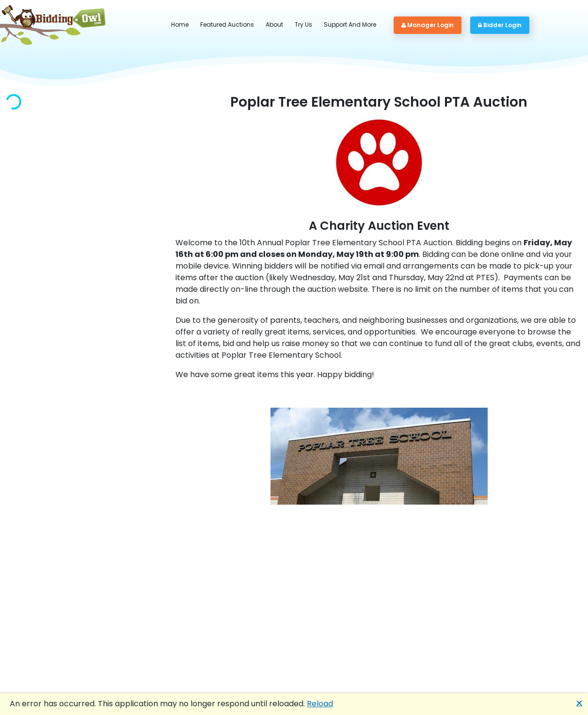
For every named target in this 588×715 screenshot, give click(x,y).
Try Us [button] (303, 24)
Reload (320, 704)
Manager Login (428, 25)
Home (180, 24)
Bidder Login (500, 25)
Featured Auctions (227, 24)
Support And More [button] (350, 24)
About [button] (274, 24)
